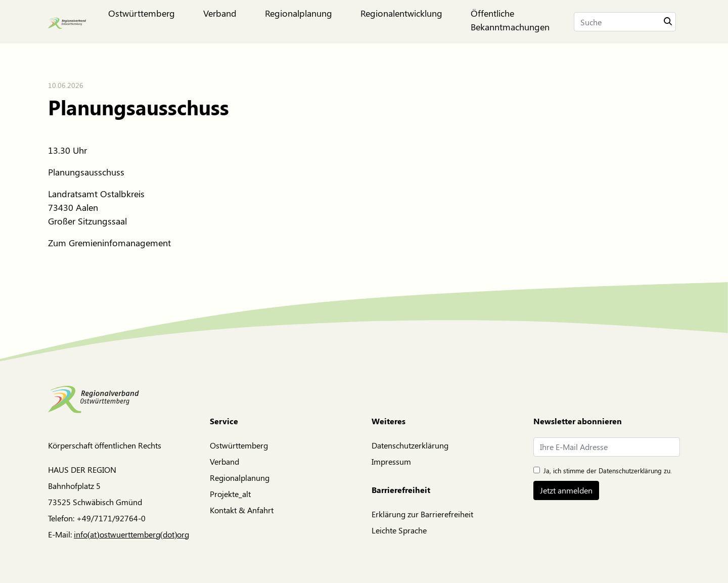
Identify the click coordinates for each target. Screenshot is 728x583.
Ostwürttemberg (239, 445)
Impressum (391, 461)
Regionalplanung (240, 478)
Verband (224, 461)
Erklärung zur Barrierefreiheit (422, 514)
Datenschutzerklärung (410, 445)
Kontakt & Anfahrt (242, 510)
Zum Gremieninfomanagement (109, 243)
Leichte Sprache (399, 530)
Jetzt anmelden (566, 490)
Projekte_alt (230, 494)
